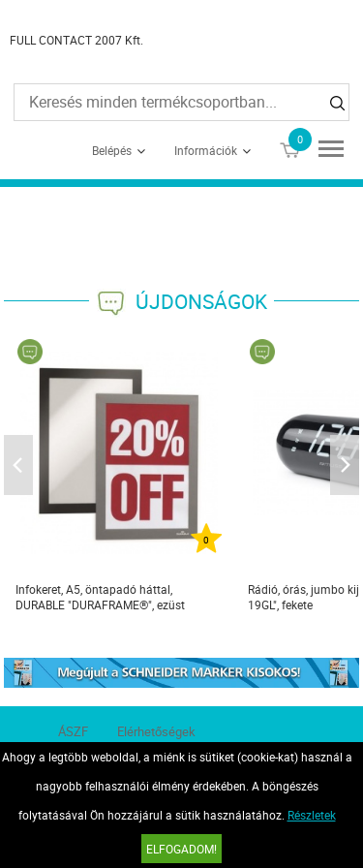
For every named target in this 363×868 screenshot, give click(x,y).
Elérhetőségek (156, 731)
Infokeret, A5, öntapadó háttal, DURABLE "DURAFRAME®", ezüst (100, 597)
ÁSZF (73, 731)
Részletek (312, 815)
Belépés (112, 150)
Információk (206, 150)
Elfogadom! (181, 849)
